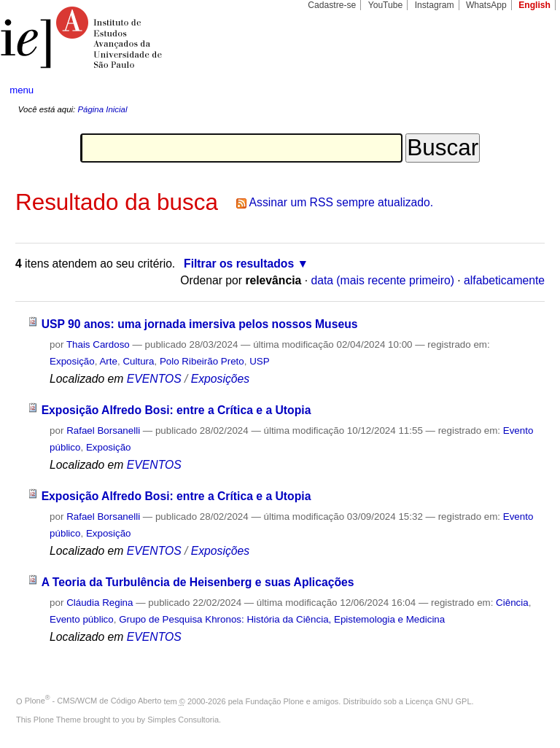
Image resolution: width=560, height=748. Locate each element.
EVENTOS (154, 379)
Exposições (220, 379)
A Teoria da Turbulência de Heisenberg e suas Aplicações (198, 582)
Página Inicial (102, 109)
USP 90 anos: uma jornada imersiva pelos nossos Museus (200, 324)
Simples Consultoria (183, 720)
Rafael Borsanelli (103, 431)
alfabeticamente (504, 280)
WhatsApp (486, 5)
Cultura (138, 361)
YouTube (386, 5)
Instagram (435, 5)
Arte (108, 361)
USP (259, 361)
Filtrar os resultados (239, 264)
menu (22, 90)
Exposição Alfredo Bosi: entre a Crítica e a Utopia (176, 410)
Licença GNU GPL (438, 701)
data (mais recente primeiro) (382, 280)
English (534, 5)
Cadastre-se (332, 5)
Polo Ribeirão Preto (202, 361)
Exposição (72, 361)
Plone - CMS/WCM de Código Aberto (93, 701)
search (521, 90)
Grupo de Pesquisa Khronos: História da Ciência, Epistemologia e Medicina (282, 619)
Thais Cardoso (98, 344)
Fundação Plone (275, 701)
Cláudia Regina (100, 603)
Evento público (82, 619)
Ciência (512, 603)
